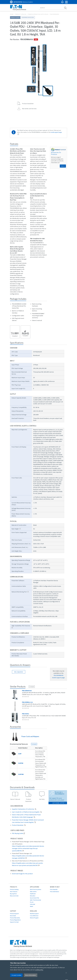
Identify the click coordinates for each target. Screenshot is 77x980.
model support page (56, 132)
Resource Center (14, 896)
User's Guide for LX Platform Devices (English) (26, 812)
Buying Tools (13, 894)
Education (33, 896)
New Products (14, 892)
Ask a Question (19, 672)
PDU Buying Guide (17, 833)
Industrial (32, 904)
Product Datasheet (18, 825)
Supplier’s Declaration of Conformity (23, 809)
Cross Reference (34, 916)
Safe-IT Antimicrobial (35, 900)
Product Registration (15, 920)
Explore (63, 166)
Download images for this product (22, 874)
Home (12, 14)
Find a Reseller (54, 889)
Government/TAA (34, 898)
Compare (32, 687)
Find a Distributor (55, 892)
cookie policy (39, 970)
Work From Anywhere (36, 889)
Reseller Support (34, 914)
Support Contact (14, 922)
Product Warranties (15, 918)
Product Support (14, 914)
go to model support (59, 803)
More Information (31, 975)
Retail (31, 906)
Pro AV (32, 902)
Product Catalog (21, 14)
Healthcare (33, 894)
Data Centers (33, 892)
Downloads (13, 916)
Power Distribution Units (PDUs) (38, 14)
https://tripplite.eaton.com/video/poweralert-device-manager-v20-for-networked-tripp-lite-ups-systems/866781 (28, 848)
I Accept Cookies (16, 975)
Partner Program (34, 918)
